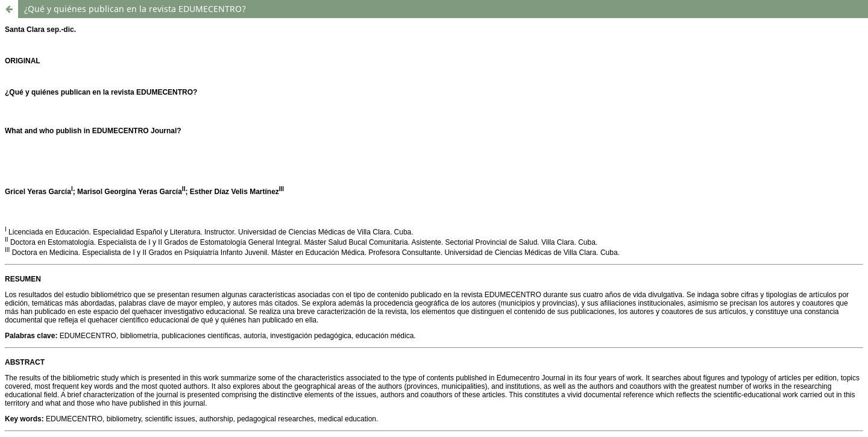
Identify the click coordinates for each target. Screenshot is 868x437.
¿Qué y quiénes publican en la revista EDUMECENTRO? (135, 9)
